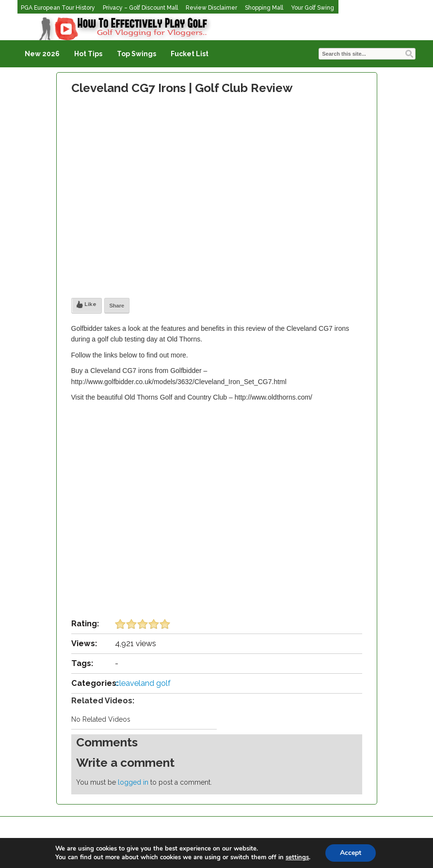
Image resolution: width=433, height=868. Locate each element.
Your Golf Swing (313, 8)
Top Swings (136, 54)
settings (297, 857)
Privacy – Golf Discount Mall (140, 8)
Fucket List (190, 54)
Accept (351, 853)
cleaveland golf (143, 683)
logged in (133, 782)
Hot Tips (88, 54)
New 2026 (42, 54)
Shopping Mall (264, 8)
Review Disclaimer (211, 8)
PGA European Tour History (58, 8)
